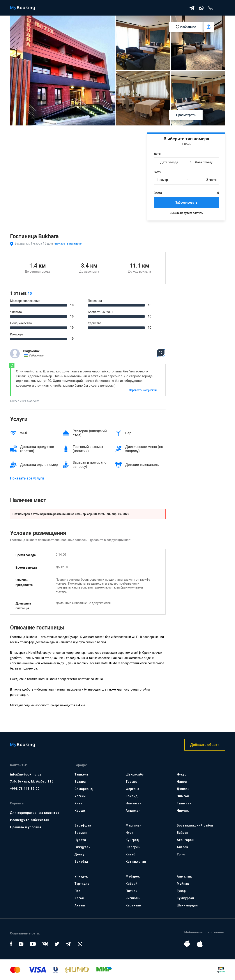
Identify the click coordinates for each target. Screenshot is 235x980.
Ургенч (80, 796)
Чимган (183, 796)
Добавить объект (205, 745)
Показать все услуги (27, 478)
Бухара (80, 782)
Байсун (182, 833)
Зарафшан (83, 825)
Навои (182, 782)
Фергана (133, 789)
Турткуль (82, 884)
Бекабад (81, 862)
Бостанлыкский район (195, 825)
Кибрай (132, 884)
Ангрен (182, 847)
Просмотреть (186, 115)
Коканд (132, 796)
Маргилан (134, 825)
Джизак (183, 789)
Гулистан (184, 803)
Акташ (80, 905)
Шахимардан (187, 905)
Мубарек (133, 876)
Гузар (181, 891)
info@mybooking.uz (26, 774)
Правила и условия (26, 827)
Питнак (132, 891)
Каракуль (133, 905)
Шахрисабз (135, 774)
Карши (80, 811)
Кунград (132, 840)
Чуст (130, 833)
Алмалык (184, 876)
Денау (79, 854)
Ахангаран (185, 840)
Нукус (182, 774)
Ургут (181, 854)
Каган (79, 898)
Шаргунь (133, 847)
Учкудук (81, 876)
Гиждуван (82, 847)
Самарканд (84, 789)
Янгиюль (133, 898)
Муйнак (183, 884)
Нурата (80, 840)
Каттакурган (136, 862)
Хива (78, 803)
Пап (78, 891)
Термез (132, 782)
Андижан (133, 811)
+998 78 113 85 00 (25, 789)
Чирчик (183, 811)
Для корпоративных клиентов (35, 813)
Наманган (134, 803)
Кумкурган (185, 898)
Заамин (81, 833)
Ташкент (81, 774)
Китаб (131, 854)
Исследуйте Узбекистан (30, 820)
